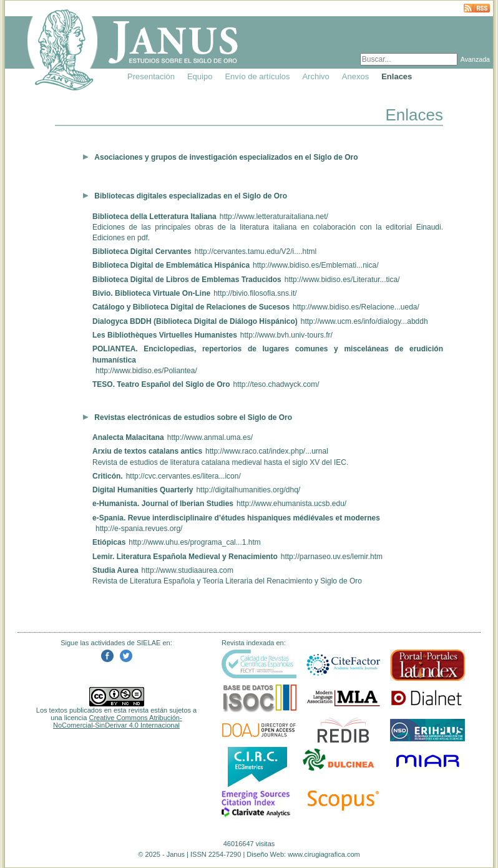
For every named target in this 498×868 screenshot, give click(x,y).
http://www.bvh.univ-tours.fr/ (286, 335)
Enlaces (397, 76)
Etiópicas (109, 542)
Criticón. (108, 476)
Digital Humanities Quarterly (143, 490)
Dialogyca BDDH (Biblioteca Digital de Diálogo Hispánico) (195, 321)
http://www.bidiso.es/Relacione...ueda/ (356, 307)
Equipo (200, 76)
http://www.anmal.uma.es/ (210, 437)
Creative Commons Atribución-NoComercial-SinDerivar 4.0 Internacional (118, 721)
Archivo (315, 76)
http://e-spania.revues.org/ (139, 529)
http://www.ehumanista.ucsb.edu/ (291, 504)
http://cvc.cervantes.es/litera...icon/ (183, 476)
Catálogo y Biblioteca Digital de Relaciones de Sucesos (191, 307)
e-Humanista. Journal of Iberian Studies (163, 504)
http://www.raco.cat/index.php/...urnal (267, 451)
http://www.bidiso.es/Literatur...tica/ (342, 280)
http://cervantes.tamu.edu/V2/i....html (256, 251)
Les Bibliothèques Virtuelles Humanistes (165, 335)
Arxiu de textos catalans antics (147, 451)
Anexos (355, 76)
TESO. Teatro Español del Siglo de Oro (161, 384)
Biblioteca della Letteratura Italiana (154, 217)
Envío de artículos (257, 76)
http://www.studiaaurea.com (188, 570)
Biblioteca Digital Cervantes (142, 251)
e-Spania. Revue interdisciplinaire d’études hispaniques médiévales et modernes (236, 518)
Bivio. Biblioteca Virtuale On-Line (151, 293)
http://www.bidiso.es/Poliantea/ (146, 371)
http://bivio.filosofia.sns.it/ (255, 293)
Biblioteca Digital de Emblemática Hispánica (171, 265)
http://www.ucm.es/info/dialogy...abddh (364, 321)
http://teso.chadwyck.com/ (276, 384)
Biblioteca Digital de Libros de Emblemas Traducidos (187, 280)
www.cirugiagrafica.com (324, 854)
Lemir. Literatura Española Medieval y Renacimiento (185, 557)
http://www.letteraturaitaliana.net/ (274, 217)
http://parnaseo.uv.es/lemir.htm (332, 557)
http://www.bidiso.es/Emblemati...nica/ (315, 265)
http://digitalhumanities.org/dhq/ (248, 490)
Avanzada (475, 59)
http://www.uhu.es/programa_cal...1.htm (194, 542)
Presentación (151, 76)
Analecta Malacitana (128, 437)
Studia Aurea (115, 570)
